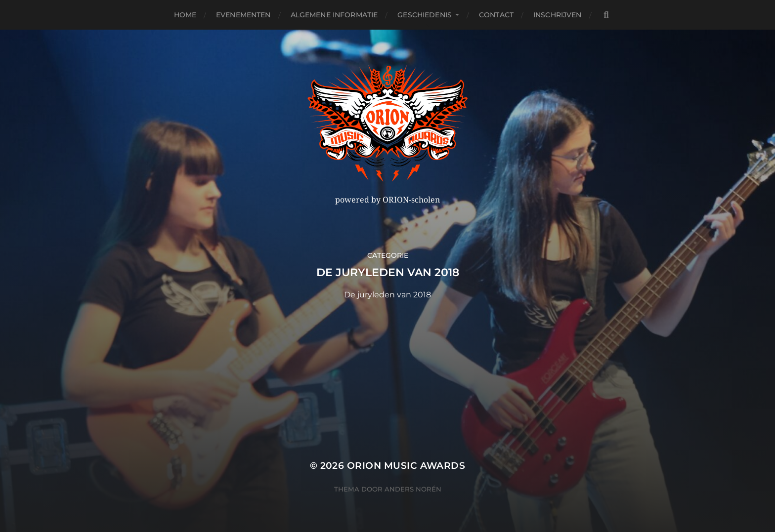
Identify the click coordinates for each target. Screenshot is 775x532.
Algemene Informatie (334, 15)
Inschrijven (558, 15)
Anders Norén (413, 489)
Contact (496, 15)
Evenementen (243, 15)
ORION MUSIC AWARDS (406, 466)
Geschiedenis (425, 15)
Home (185, 15)
